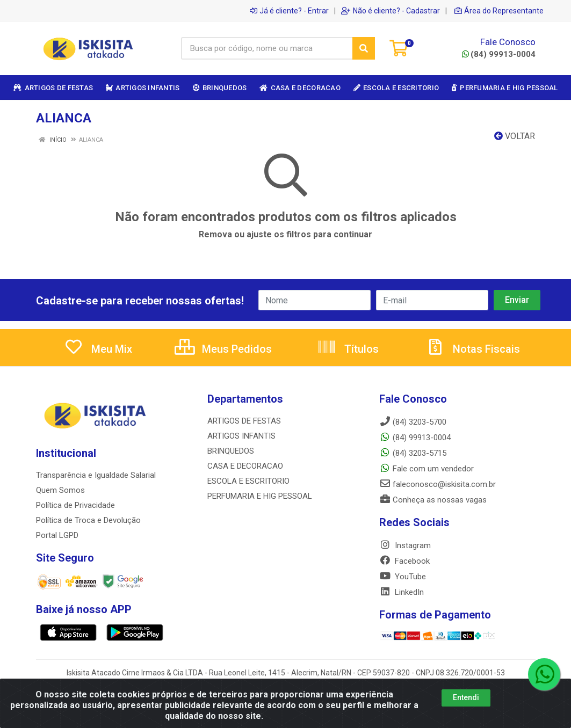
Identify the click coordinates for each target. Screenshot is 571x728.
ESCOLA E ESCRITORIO (248, 481)
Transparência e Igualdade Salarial (96, 475)
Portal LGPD (57, 535)
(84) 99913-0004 (499, 54)
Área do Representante (499, 11)
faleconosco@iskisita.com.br (438, 484)
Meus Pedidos (223, 349)
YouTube (403, 577)
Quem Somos (60, 490)
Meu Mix (98, 349)
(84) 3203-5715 (413, 453)
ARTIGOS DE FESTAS (244, 421)
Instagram (405, 545)
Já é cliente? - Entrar (289, 11)
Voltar (515, 136)
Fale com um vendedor (427, 469)
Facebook (404, 561)
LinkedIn (402, 592)
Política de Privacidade (75, 505)
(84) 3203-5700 (413, 422)
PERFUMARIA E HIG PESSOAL (260, 496)
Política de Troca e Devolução (88, 520)
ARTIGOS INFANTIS (241, 436)
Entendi (466, 697)
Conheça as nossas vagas (433, 500)
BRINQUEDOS (231, 451)
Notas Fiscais (473, 349)
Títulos (348, 349)
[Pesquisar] (364, 48)
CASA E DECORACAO (245, 466)
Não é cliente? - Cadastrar (391, 11)
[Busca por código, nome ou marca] (267, 48)
